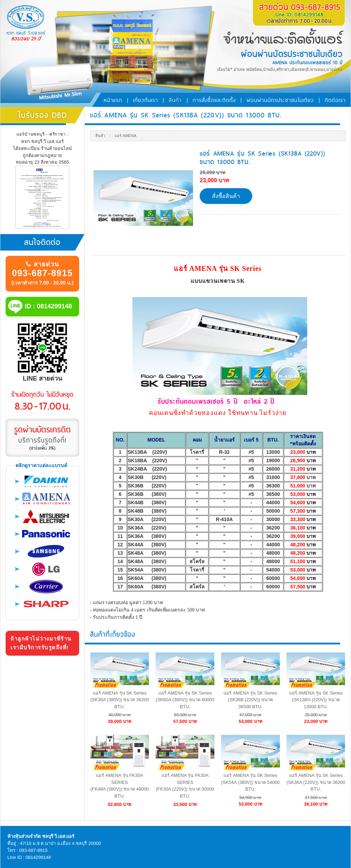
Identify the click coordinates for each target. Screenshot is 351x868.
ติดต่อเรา (335, 100)
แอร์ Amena (125, 136)
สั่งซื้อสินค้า (226, 196)
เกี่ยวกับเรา (146, 100)
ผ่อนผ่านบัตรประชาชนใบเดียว (280, 100)
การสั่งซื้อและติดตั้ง (214, 100)
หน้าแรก (113, 100)
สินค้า (175, 100)
